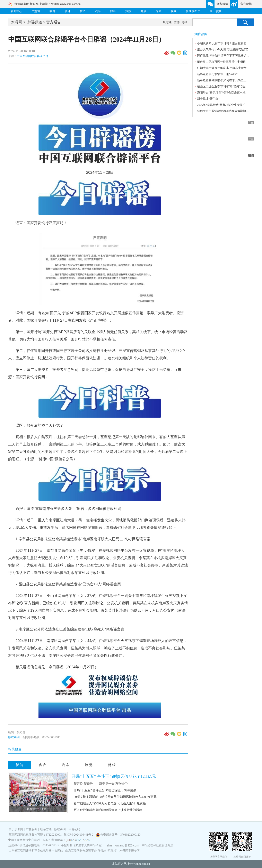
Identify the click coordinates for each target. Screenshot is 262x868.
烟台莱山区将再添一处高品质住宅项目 (221, 62)
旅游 (128, 11)
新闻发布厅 (193, 11)
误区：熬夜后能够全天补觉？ (40, 425)
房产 (83, 11)
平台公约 (74, 829)
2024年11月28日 (100, 172)
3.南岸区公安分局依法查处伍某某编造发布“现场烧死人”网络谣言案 (70, 629)
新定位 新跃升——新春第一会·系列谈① (101, 784)
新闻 (20, 765)
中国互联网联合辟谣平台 (33, 56)
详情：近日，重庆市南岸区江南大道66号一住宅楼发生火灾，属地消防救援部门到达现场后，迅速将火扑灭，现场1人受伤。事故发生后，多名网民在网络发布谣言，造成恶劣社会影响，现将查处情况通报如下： (97, 524)
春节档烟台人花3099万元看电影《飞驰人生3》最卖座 (110, 803)
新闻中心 (16, 11)
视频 (174, 11)
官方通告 (54, 22)
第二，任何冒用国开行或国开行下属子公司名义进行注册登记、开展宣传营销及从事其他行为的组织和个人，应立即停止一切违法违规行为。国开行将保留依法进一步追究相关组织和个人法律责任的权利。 (97, 354)
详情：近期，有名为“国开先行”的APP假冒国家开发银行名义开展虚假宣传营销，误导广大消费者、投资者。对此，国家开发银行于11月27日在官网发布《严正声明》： (96, 317)
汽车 (98, 11)
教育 (52, 11)
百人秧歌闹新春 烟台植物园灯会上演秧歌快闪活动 (108, 810)
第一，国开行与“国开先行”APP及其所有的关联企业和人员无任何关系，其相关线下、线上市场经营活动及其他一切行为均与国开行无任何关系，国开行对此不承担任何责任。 (98, 336)
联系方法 (46, 829)
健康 (143, 11)
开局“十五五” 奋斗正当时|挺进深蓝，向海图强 (105, 790)
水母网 (17, 22)
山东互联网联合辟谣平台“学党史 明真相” (91, 851)
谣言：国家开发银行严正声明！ (41, 223)
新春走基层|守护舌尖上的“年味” (217, 74)
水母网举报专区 (130, 851)
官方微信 (222, 4)
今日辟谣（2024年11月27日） (73, 667)
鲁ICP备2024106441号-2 (79, 835)
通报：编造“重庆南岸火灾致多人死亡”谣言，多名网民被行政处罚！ (70, 509)
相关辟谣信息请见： (57, 667)
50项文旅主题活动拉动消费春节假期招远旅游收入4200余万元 (115, 797)
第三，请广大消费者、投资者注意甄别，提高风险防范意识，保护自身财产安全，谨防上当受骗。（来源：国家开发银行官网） (95, 373)
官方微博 (246, 4)
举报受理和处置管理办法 (157, 845)
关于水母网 (16, 829)
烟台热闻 (201, 34)
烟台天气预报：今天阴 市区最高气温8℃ (222, 50)
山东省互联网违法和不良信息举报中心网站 (36, 851)
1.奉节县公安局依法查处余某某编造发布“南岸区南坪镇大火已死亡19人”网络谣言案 (83, 539)
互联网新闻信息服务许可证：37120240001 (35, 835)
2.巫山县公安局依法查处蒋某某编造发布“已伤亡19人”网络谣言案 (68, 584)
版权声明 (14, 737)
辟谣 (158, 11)
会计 (68, 11)
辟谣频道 (35, 22)
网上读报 (215, 11)
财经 (113, 11)
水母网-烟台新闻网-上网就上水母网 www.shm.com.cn (47, 4)
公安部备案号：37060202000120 (120, 835)
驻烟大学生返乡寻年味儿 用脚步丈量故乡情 (225, 68)
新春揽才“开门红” (38, 809)
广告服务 (32, 829)
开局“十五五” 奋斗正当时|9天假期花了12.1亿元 (114, 776)
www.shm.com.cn (140, 864)
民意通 (36, 11)
